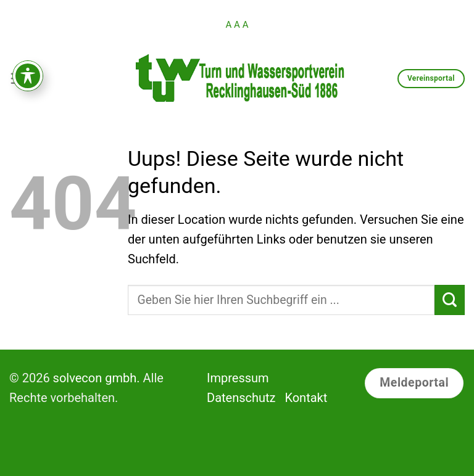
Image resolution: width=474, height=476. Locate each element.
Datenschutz (241, 398)
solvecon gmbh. (97, 378)
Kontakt (306, 398)
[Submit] (450, 300)
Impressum (238, 378)
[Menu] (19, 78)
